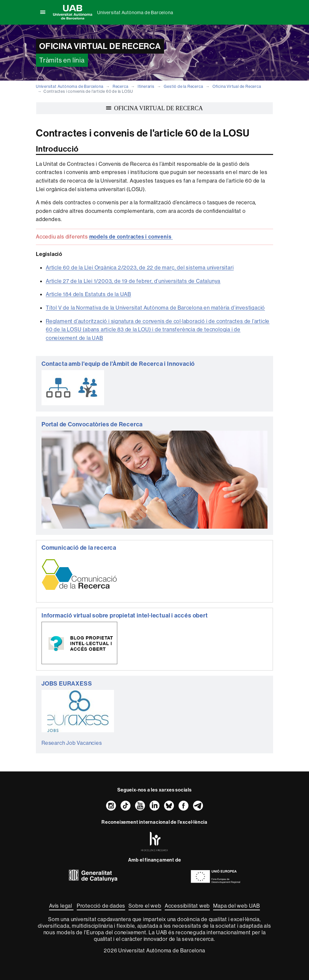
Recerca (121, 86)
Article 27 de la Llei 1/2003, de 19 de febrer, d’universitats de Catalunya (133, 281)
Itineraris (146, 86)
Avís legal (61, 906)
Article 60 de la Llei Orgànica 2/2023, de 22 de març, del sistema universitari (140, 267)
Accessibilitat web (187, 906)
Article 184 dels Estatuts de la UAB (88, 294)
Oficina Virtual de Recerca (237, 86)
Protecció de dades (101, 906)
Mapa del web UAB (237, 906)
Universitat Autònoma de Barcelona (135, 13)
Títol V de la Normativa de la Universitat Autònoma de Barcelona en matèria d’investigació (155, 308)
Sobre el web (145, 906)
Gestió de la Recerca (183, 86)
